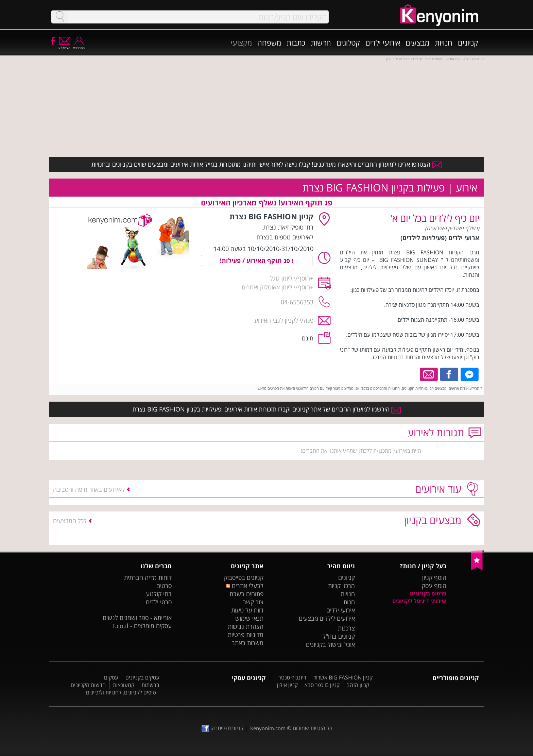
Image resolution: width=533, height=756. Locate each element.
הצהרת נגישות (246, 626)
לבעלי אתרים (245, 586)
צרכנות (346, 628)
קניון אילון (287, 685)
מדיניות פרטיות (246, 635)
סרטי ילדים (159, 602)
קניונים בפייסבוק (244, 577)
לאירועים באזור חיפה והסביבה (89, 489)
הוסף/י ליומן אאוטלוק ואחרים (276, 287)
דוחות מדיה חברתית (148, 577)
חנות (349, 602)
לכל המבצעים (70, 521)
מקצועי (241, 43)
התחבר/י (79, 46)
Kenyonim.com (268, 728)
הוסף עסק (434, 586)
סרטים (164, 586)
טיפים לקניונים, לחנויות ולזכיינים (121, 692)
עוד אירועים (438, 489)
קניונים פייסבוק (222, 728)
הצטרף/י (64, 46)
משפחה (269, 43)
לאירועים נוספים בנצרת (285, 237)
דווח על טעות (247, 610)
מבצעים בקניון (433, 520)
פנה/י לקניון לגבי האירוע (284, 320)
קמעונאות (124, 685)
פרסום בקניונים (428, 593)
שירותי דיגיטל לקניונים (419, 601)
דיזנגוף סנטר (292, 677)
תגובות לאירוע (436, 432)
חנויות (444, 43)
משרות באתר (248, 643)
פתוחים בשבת (246, 594)
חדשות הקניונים (88, 685)
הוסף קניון (434, 577)
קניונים (468, 43)
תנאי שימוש (249, 618)
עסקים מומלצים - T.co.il (142, 626)
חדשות (321, 43)
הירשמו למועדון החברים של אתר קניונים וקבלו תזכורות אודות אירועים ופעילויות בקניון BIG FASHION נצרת (267, 409)
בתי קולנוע (159, 594)
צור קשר (253, 602)
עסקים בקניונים (142, 677)
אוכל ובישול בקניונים (330, 644)
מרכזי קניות (341, 586)
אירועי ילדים (383, 43)
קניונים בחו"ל (339, 636)
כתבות (296, 43)
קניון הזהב (358, 685)
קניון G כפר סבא (322, 685)
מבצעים (417, 43)
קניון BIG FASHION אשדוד (343, 677)
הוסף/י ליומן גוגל (290, 278)
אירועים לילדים (337, 618)
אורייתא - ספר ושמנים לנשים (137, 618)
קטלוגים (348, 43)
